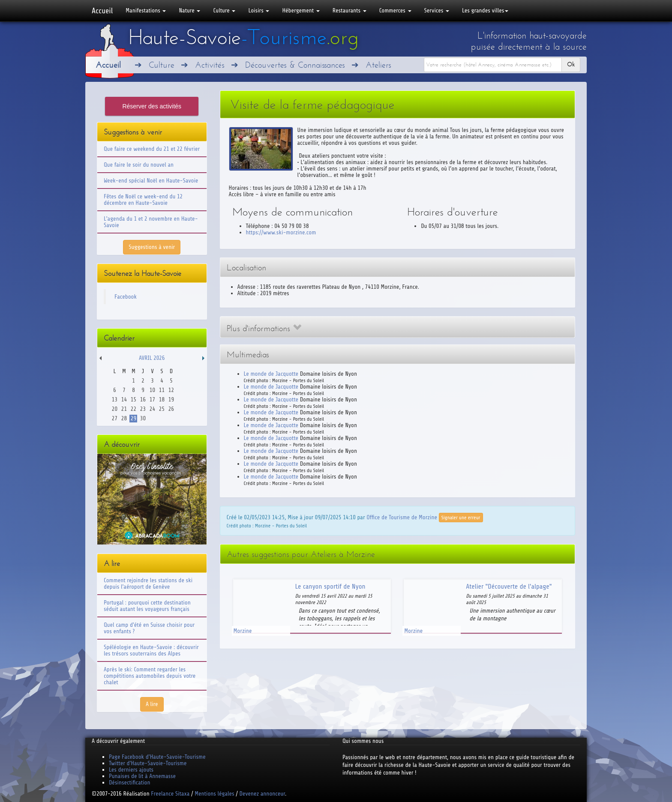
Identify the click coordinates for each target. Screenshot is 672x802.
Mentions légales (214, 794)
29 (133, 418)
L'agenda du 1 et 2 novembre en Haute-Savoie (151, 222)
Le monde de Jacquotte (271, 374)
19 (171, 400)
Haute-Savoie (243, 37)
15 (133, 400)
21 (124, 409)
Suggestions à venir (152, 247)
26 (171, 409)
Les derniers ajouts (131, 770)
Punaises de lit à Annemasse (142, 776)
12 (171, 390)
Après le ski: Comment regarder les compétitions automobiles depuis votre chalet (150, 676)
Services (437, 10)
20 (115, 409)
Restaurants (349, 10)
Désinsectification (129, 783)
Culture (224, 10)
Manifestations (146, 10)
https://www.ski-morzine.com (281, 232)
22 (133, 409)
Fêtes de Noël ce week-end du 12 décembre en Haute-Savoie (143, 200)
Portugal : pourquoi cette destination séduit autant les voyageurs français (147, 606)
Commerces (395, 10)
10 (152, 390)
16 (143, 400)
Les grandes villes (485, 10)
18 (162, 400)
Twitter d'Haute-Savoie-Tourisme (148, 763)
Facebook (126, 297)
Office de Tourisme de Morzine (402, 517)
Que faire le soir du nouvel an (139, 165)
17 (152, 400)
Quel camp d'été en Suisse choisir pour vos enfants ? (149, 628)
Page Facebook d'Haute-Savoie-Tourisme (157, 757)
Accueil (102, 11)
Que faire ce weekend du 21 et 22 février (152, 149)
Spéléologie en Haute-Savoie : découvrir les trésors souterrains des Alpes (151, 650)
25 (162, 409)
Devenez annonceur (262, 794)
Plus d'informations (264, 328)
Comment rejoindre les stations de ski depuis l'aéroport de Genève (148, 584)
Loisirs (259, 10)
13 (115, 400)
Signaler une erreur (461, 518)
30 (143, 418)
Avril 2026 (152, 358)
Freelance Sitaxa (170, 794)
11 (162, 390)
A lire (152, 704)
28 (124, 418)
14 (124, 400)
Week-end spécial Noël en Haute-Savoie (151, 181)
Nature (189, 10)
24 (152, 409)
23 (143, 409)
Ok (571, 64)
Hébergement (301, 10)
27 (115, 418)
